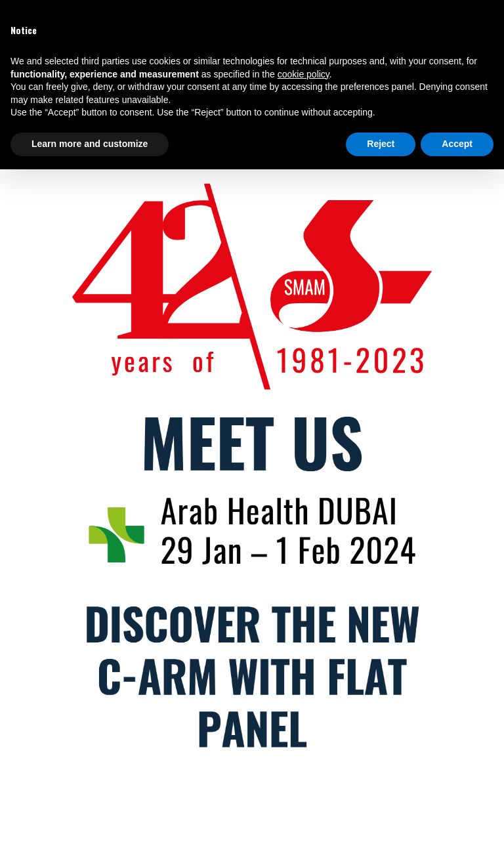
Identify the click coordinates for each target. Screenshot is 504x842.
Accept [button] (457, 144)
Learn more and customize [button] (90, 144)
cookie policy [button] (304, 74)
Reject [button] (381, 144)
